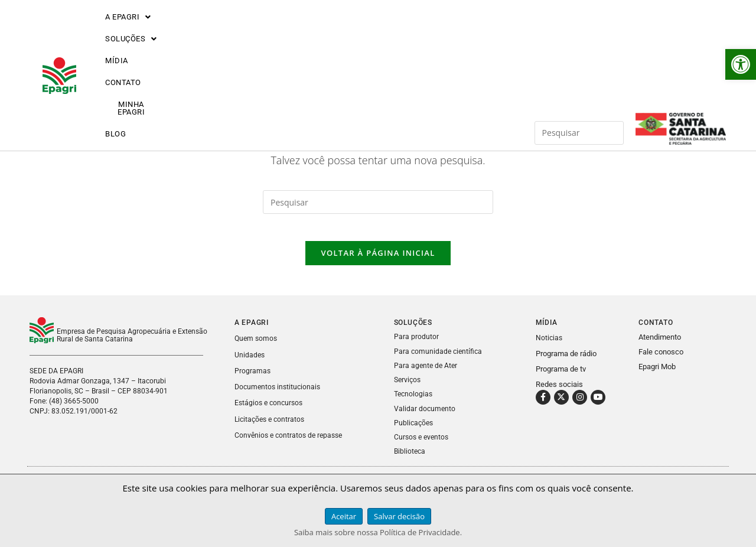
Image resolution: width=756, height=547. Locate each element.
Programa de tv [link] (561, 377)
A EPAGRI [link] (129, 31)
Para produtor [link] (416, 345)
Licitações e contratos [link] (272, 427)
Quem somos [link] (257, 347)
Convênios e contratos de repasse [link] (291, 443)
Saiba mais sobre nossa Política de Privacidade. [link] (378, 532)
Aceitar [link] (344, 516)
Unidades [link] (250, 363)
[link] (741, 64)
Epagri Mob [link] (657, 375)
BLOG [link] (460, 31)
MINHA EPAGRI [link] (395, 31)
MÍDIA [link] (268, 31)
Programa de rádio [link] (566, 362)
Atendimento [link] (660, 346)
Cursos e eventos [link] (423, 445)
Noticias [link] (550, 346)
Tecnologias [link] (414, 402)
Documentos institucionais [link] (279, 395)
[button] (129, 31)
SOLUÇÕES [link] (205, 31)
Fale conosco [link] (661, 361)
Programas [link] (253, 379)
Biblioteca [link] (410, 459)
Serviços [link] (408, 388)
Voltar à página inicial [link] (378, 262)
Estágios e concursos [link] (271, 411)
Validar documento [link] (425, 416)
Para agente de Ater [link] (427, 374)
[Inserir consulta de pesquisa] (579, 31)
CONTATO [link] (324, 31)
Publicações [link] (415, 430)
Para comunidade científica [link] (439, 359)
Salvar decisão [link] (399, 516)
